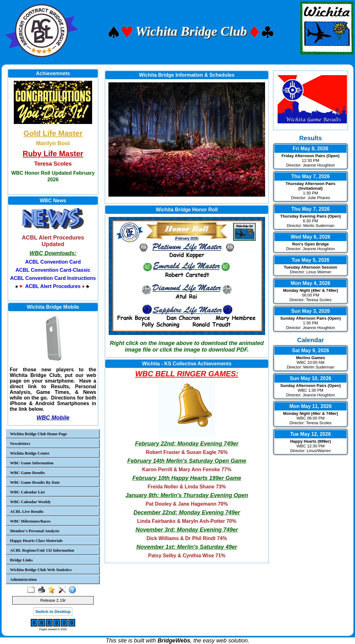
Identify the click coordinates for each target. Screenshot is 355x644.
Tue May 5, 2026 (311, 260)
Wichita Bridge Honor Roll (187, 210)
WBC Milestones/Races (30, 521)
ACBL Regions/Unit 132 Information (42, 550)
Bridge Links (21, 560)
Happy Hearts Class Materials (36, 541)
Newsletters (20, 443)
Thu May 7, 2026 (311, 176)
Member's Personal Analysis (35, 531)
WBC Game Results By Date (35, 482)
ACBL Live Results (27, 511)
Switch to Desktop (53, 612)
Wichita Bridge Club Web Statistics (41, 570)
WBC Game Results (27, 473)
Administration (23, 579)
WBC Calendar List (27, 492)
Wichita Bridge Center (30, 453)
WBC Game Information (32, 463)
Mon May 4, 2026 (311, 283)
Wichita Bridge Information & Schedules (187, 75)
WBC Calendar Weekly (30, 502)
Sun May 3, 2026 (311, 311)
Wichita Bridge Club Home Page (39, 434)
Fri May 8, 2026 (311, 149)
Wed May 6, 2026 (311, 237)
